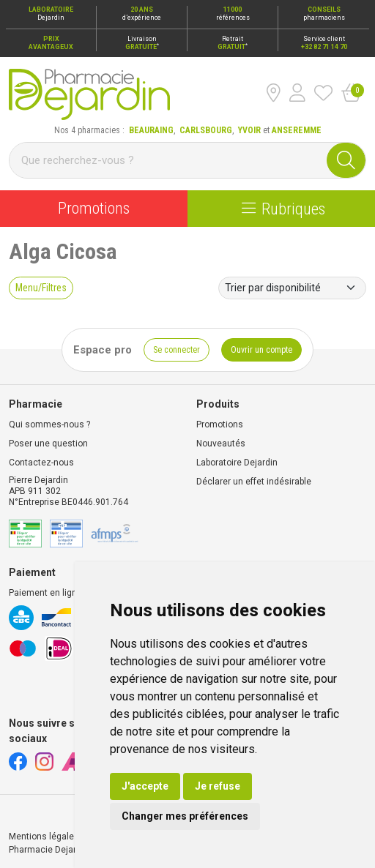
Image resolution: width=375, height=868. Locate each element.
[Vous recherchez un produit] (168, 160)
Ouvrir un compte (261, 350)
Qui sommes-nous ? (49, 424)
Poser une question (48, 444)
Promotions (94, 208)
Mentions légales (44, 837)
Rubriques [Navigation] (283, 209)
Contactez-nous (41, 463)
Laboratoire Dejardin (237, 463)
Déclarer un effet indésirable (254, 482)
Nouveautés (221, 444)
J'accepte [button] (145, 786)
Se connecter (177, 350)
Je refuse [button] (218, 786)
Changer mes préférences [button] (185, 816)
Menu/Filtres (41, 288)
